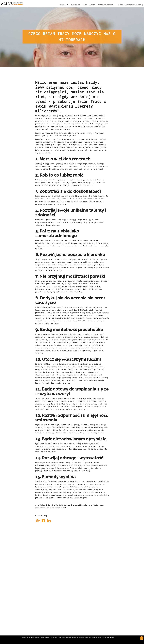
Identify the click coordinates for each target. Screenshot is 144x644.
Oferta (62, 5)
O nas (85, 5)
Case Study (75, 5)
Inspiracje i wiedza (105, 5)
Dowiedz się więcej (108, 637)
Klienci (92, 5)
